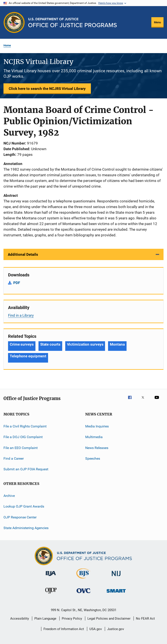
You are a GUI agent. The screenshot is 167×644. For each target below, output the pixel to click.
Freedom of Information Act (64, 629)
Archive (9, 496)
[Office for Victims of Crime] (83, 594)
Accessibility (20, 619)
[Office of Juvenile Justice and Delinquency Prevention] (51, 594)
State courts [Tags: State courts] (50, 344)
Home (7, 45)
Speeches (93, 458)
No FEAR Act (145, 619)
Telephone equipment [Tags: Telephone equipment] (28, 356)
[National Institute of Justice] (116, 577)
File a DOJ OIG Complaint (23, 437)
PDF (17, 283)
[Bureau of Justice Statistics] (83, 579)
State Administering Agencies (26, 528)
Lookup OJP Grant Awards (24, 506)
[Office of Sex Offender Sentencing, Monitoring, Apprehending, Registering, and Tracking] (116, 593)
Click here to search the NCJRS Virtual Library (47, 89)
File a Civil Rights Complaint (25, 426)
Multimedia (94, 437)
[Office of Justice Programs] (14, 22)
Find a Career (14, 458)
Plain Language (45, 619)
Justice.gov (116, 629)
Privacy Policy (72, 619)
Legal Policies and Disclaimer (109, 619)
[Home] (73, 23)
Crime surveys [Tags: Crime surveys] (22, 344)
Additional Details (23, 254)
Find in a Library (21, 315)
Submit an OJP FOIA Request (26, 469)
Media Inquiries (97, 426)
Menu (157, 22)
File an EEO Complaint (21, 448)
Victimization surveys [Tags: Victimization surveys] (85, 344)
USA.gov (96, 629)
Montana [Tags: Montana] (117, 344)
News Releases (97, 448)
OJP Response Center (20, 517)
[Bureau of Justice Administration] (51, 577)
